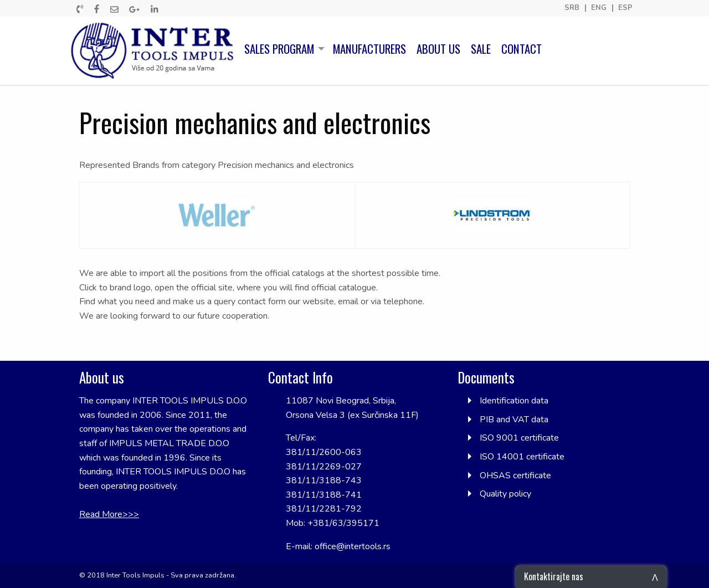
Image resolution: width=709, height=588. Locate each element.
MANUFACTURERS (369, 49)
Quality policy (505, 494)
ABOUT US (438, 49)
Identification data (514, 401)
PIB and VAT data (514, 420)
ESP (625, 8)
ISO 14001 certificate (522, 457)
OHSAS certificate (515, 475)
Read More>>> (109, 514)
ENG (599, 8)
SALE (481, 49)
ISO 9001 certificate (519, 438)
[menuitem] (155, 51)
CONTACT (522, 49)
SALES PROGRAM (279, 49)
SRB (572, 8)
